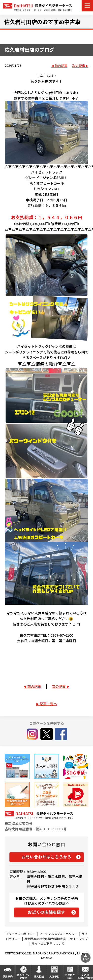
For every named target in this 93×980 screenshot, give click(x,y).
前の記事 (61, 66)
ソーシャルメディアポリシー (58, 934)
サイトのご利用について (48, 943)
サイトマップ (79, 939)
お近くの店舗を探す (46, 912)
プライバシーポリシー (20, 934)
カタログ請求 (70, 976)
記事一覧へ (48, 704)
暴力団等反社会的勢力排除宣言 (45, 939)
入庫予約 (54, 976)
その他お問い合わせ (85, 976)
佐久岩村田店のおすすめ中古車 (42, 22)
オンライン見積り (23, 976)
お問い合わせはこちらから (47, 857)
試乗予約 (8, 976)
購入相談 (39, 976)
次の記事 (79, 66)
